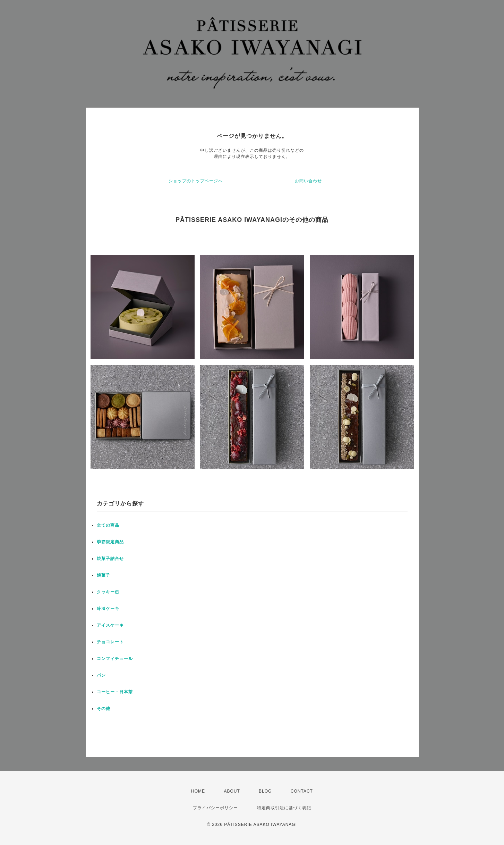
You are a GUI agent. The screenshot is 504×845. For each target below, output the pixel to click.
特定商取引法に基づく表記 (284, 808)
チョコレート (110, 642)
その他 (104, 709)
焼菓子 (104, 575)
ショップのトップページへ (196, 181)
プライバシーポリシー (215, 808)
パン (101, 675)
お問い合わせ (308, 181)
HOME (198, 791)
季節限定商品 (110, 542)
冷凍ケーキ (108, 609)
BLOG (265, 791)
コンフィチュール (115, 659)
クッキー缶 (108, 592)
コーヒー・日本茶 (115, 692)
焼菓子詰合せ (110, 559)
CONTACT (302, 791)
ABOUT (232, 791)
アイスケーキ (110, 625)
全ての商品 (108, 525)
